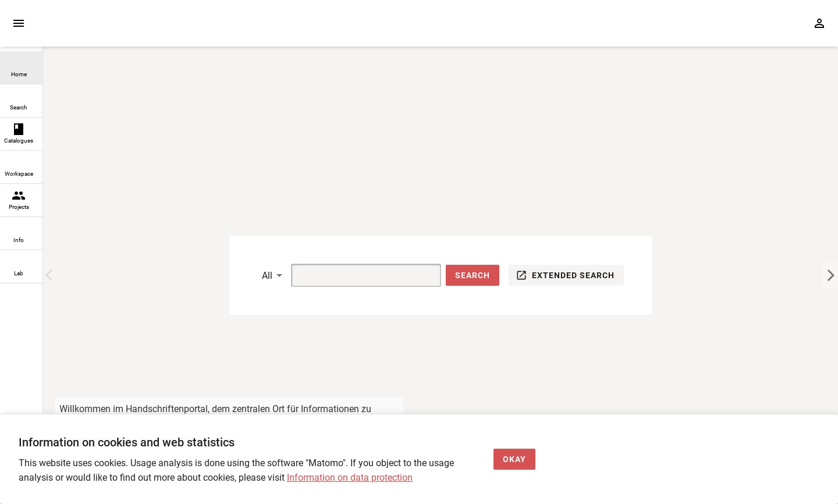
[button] (473, 276)
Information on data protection (350, 478)
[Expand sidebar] (19, 23)
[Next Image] (830, 275)
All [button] (267, 276)
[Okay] (514, 459)
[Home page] (109, 29)
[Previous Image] (51, 275)
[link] (21, 68)
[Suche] (353, 275)
